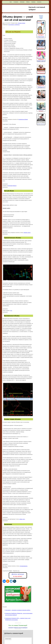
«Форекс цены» (27, 233)
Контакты (39, 2)
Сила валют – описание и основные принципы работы (18, 610)
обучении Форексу (12, 186)
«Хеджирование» (24, 566)
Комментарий (8, 639)
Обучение (22, 2)
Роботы (28, 2)
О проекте (16, 2)
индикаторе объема (23, 119)
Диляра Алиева (22, 23)
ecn (11, 311)
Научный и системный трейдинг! (37, 8)
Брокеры (33, 2)
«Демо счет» (22, 519)
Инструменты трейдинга (14, 25)
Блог (11, 2)
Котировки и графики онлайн (41, 17)
